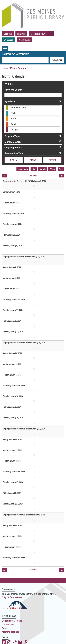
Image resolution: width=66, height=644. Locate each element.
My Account (9, 40)
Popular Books (24, 40)
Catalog (10, 54)
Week (52, 169)
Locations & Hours (38, 34)
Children (15, 113)
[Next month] (62, 176)
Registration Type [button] (14, 153)
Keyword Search (13, 90)
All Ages (15, 130)
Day (61, 169)
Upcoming (23, 169)
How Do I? (21, 34)
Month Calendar (19, 68)
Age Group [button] (10, 101)
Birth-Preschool (19, 108)
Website (24, 54)
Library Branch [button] (13, 142)
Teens (14, 119)
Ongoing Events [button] (13, 148)
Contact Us (8, 625)
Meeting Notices (11, 632)
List (34, 169)
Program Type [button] (12, 136)
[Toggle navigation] (5, 49)
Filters (12, 84)
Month (43, 169)
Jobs (5, 628)
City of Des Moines (12, 597)
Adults (14, 124)
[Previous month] (4, 176)
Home (5, 68)
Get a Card (8, 34)
